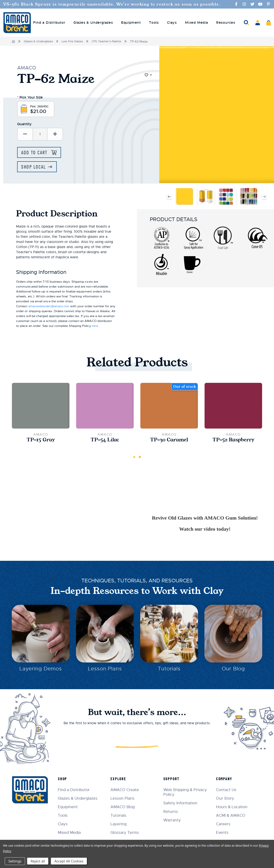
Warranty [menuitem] (174, 820)
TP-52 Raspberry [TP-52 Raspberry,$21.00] (233, 441)
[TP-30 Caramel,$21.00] (169, 407)
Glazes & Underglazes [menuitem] (93, 23)
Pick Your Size (30, 97)
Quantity (24, 125)
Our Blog (233, 671)
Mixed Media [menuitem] (197, 23)
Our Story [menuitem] (226, 798)
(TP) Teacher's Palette (110, 41)
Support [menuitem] (173, 778)
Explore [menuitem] (121, 778)
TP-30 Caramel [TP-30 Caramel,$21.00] (169, 441)
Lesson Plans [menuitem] (125, 798)
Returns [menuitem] (172, 811)
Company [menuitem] (225, 778)
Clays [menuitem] (172, 23)
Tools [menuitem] (154, 23)
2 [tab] (140, 459)
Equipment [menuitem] (131, 23)
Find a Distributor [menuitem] (49, 23)
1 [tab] (134, 459)
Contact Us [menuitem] (227, 790)
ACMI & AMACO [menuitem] (232, 815)
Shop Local (34, 168)
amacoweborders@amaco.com (51, 308)
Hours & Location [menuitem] (233, 807)
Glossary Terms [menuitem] (127, 832)
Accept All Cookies (69, 861)
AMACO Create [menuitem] (127, 790)
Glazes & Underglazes (39, 41)
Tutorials (169, 671)
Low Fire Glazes (74, 41)
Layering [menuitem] (121, 824)
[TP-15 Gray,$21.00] (41, 407)
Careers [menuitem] (224, 824)
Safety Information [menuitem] (182, 803)
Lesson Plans (105, 671)
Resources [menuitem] (226, 23)
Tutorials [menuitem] (121, 815)
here (111, 327)
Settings (15, 861)
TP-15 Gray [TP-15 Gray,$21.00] (41, 441)
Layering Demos (41, 671)
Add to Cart (36, 153)
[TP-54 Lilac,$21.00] (105, 407)
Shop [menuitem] (66, 778)
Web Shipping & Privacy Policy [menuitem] (187, 792)
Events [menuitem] (223, 832)
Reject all (38, 861)
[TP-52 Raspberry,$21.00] (233, 407)
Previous (169, 198)
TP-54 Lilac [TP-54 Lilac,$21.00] (105, 441)
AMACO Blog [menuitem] (125, 807)
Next (264, 198)
